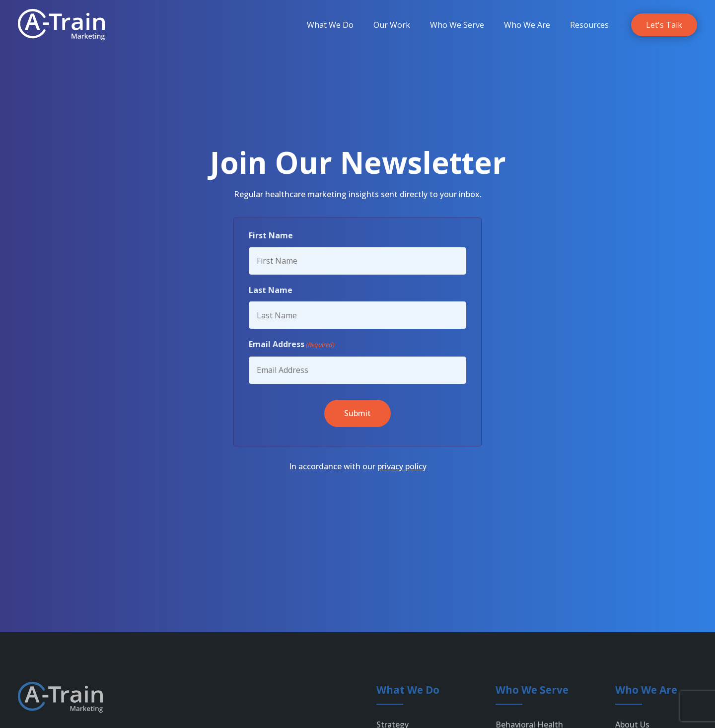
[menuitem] (330, 25)
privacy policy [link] (402, 466)
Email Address (292, 345)
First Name (271, 235)
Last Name (271, 290)
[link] (61, 25)
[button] (357, 413)
